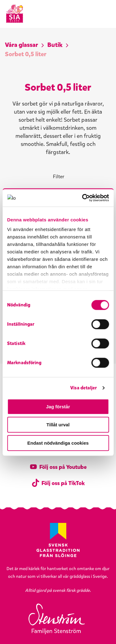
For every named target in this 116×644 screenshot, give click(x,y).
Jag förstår (58, 407)
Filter (59, 177)
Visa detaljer (84, 388)
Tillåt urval (58, 425)
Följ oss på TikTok (58, 483)
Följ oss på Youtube (58, 467)
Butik (55, 45)
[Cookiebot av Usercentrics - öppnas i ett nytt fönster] (83, 198)
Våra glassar (21, 45)
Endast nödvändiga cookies (58, 443)
